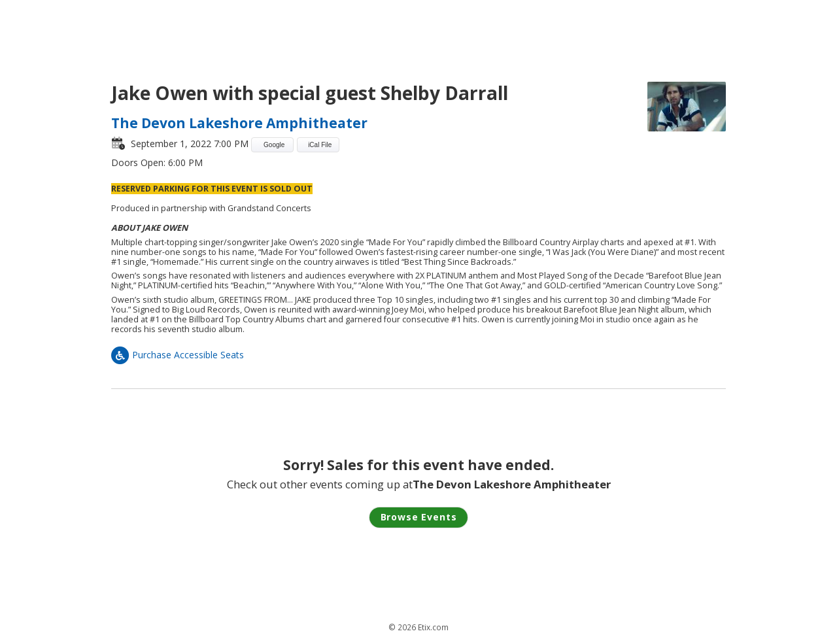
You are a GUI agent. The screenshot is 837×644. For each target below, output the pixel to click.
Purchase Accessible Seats (178, 355)
